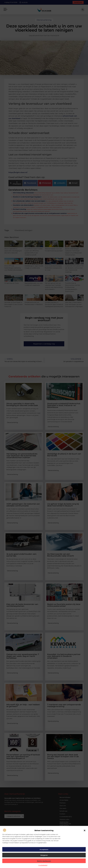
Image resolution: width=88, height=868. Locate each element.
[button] (85, 830)
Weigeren (44, 855)
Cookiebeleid (43, 865)
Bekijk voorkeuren (44, 861)
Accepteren (44, 849)
